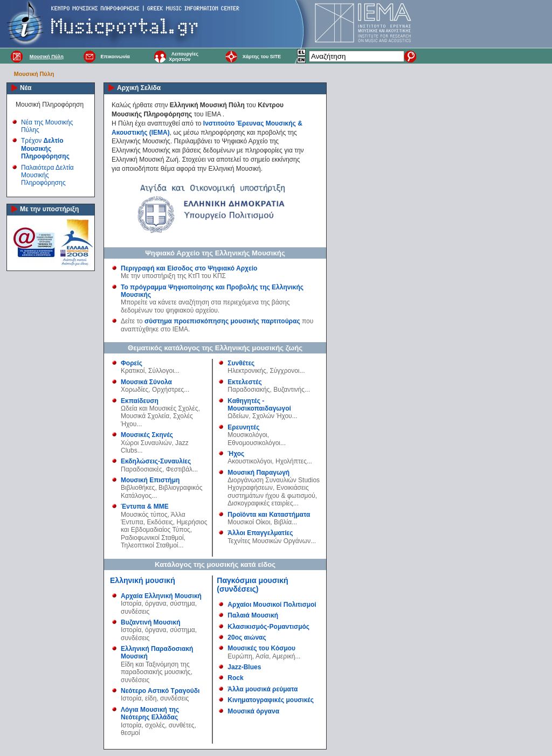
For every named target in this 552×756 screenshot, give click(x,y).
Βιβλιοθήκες (138, 488)
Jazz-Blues (244, 667)
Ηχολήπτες (291, 461)
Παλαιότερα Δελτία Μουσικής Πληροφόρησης (47, 175)
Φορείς (132, 363)
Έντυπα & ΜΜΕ (145, 507)
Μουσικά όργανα (253, 711)
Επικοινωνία (115, 57)
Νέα (26, 88)
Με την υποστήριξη (49, 209)
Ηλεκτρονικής (247, 371)
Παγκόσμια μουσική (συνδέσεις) (252, 585)
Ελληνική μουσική (143, 580)
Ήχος (236, 454)
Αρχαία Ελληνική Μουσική (161, 596)
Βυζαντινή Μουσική (150, 622)
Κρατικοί (133, 371)
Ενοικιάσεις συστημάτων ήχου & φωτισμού (271, 491)
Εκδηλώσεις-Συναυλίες (156, 461)
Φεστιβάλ (180, 469)
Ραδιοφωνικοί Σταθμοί (152, 538)
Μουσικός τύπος (144, 515)
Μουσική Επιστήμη (150, 480)
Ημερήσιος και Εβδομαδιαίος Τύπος (164, 526)
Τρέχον (45, 148)
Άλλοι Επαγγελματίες (260, 533)
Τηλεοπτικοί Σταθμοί (149, 545)
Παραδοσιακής (249, 390)
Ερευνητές (243, 427)
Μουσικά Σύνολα (146, 382)
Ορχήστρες (168, 390)
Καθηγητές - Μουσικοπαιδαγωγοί (259, 405)
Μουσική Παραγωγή (258, 473)
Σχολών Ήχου (272, 416)
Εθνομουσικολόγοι (254, 443)
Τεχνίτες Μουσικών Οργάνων (269, 541)
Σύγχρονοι (284, 371)
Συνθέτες (241, 363)
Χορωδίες (134, 390)
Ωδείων (238, 416)
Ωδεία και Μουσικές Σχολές (159, 408)
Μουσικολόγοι (247, 435)
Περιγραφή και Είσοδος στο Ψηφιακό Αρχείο (189, 268)
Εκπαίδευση (140, 401)
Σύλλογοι (161, 371)
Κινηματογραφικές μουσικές (271, 700)
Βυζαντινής (289, 390)
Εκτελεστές (244, 382)
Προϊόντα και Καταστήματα (269, 515)
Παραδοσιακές (142, 469)
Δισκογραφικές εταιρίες (260, 503)
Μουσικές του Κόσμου (261, 648)
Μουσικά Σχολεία (145, 416)
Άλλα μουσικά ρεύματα (263, 689)
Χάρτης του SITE (262, 57)
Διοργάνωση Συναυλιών (262, 480)
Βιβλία (283, 522)
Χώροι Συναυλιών (146, 443)
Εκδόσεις (160, 522)
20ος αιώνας (247, 637)
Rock (235, 678)
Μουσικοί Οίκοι (249, 522)
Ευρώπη (240, 656)
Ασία (262, 656)
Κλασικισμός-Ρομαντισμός (268, 627)
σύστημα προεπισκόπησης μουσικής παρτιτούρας (222, 321)
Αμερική (284, 656)
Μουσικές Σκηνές (147, 435)
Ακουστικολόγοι (250, 461)
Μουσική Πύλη (47, 57)
